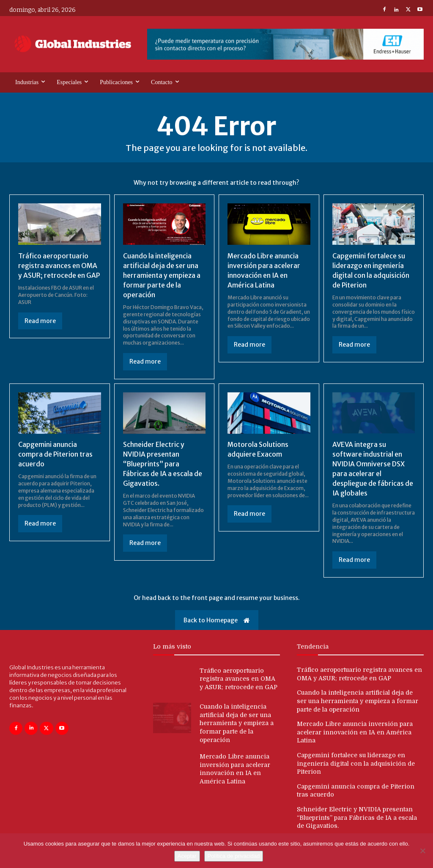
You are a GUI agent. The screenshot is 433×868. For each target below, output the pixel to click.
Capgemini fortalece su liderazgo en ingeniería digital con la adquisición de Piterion (356, 760)
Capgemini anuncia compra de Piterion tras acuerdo (56, 453)
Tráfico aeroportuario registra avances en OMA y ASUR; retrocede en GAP (59, 265)
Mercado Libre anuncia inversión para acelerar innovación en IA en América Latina (355, 730)
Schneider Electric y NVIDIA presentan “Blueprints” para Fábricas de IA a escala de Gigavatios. (163, 462)
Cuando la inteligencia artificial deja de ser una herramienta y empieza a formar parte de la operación (162, 275)
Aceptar (187, 856)
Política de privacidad (234, 856)
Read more (40, 320)
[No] (422, 851)
